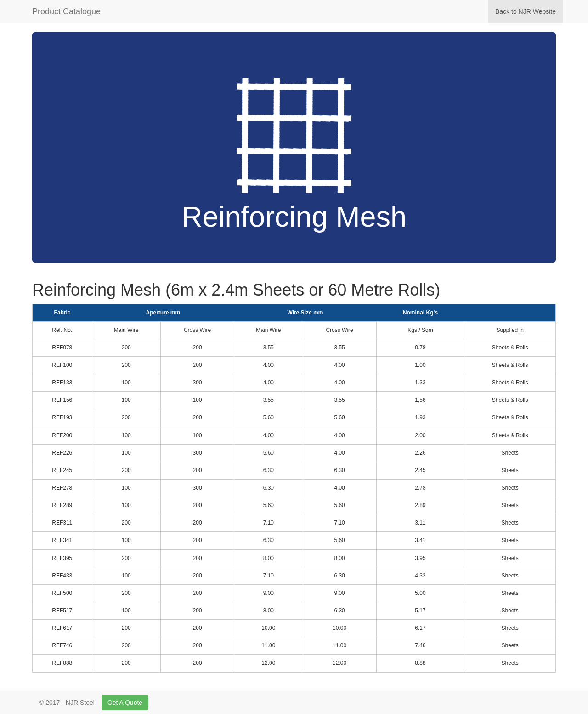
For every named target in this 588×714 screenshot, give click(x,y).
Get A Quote (125, 703)
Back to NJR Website (529, 11)
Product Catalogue (66, 11)
